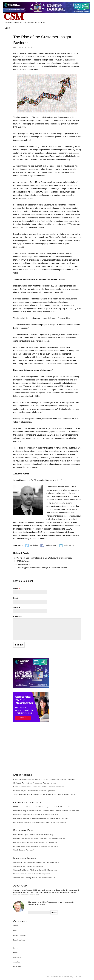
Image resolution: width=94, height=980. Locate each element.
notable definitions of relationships (55, 318)
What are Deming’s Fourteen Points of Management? (32, 874)
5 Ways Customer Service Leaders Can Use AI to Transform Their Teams (38, 787)
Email (16, 598)
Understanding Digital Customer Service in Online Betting (33, 835)
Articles (16, 926)
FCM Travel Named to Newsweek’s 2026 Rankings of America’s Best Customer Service (43, 807)
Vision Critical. (61, 480)
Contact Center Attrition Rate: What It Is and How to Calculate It (35, 842)
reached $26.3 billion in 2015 (34, 390)
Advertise (17, 962)
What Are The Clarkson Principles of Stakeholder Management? (35, 870)
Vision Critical (21, 166)
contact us (56, 902)
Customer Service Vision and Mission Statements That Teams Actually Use (39, 838)
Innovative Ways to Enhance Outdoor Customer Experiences (34, 791)
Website (17, 607)
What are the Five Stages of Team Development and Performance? (36, 862)
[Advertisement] (47, 749)
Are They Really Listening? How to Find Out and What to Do (34, 878)
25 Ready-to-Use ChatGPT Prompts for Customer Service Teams (36, 846)
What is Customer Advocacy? (23, 850)
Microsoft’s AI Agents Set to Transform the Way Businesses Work (36, 815)
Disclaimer (17, 967)
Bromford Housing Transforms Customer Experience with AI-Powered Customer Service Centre (46, 811)
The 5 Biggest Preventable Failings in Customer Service (42, 568)
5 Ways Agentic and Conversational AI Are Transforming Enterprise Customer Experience (44, 779)
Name (16, 589)
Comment (17, 617)
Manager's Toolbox (20, 935)
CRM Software (23, 561)
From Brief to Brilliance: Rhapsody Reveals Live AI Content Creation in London (40, 818)
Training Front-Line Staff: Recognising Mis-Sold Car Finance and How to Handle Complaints (45, 795)
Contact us (17, 957)
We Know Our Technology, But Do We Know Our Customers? (44, 558)
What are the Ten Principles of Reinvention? (28, 866)
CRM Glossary (23, 564)
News (15, 930)
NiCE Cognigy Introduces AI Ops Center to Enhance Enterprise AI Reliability (40, 822)
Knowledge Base (19, 940)
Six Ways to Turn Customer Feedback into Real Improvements (35, 783)
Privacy (16, 952)
